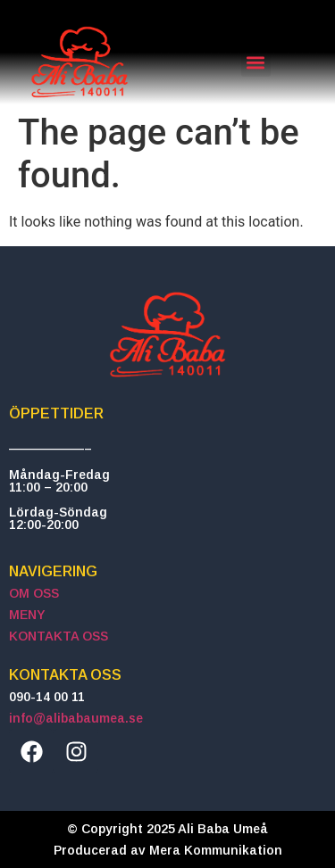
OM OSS (34, 593)
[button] (256, 62)
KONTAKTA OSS (59, 636)
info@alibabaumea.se (76, 718)
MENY (27, 615)
